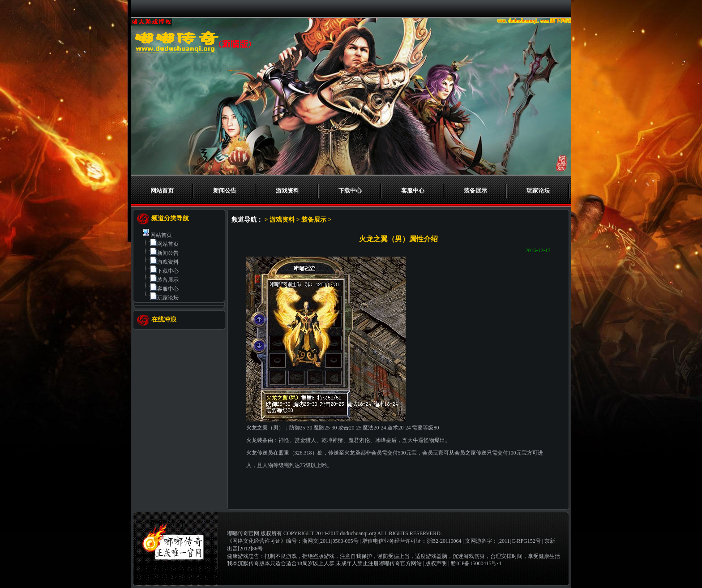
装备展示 (475, 191)
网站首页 (162, 191)
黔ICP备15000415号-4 (476, 563)
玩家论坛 (538, 191)
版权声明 (436, 563)
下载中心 (350, 191)
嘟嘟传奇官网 (243, 533)
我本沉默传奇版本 (248, 563)
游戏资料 (287, 191)
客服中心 (413, 191)
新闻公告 (225, 191)
